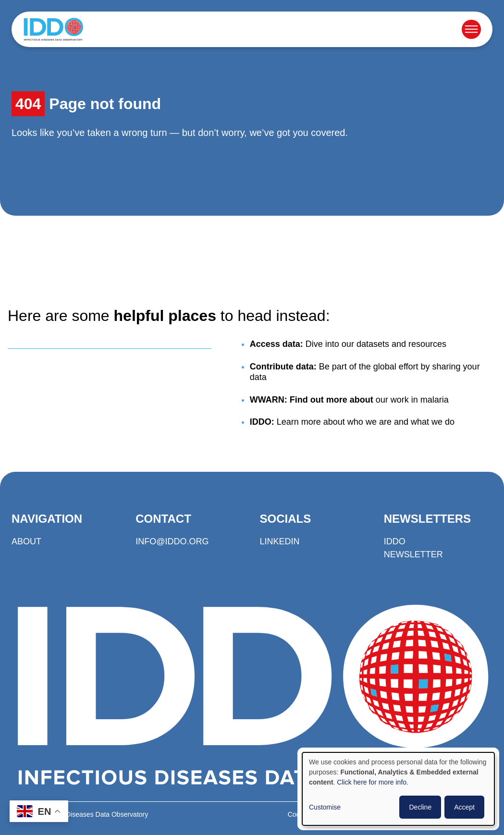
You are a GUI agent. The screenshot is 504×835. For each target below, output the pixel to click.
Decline (420, 807)
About (26, 541)
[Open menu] (471, 29)
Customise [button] (325, 807)
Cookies (300, 814)
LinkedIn (280, 541)
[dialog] (398, 789)
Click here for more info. (373, 782)
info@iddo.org (172, 541)
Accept (464, 807)
